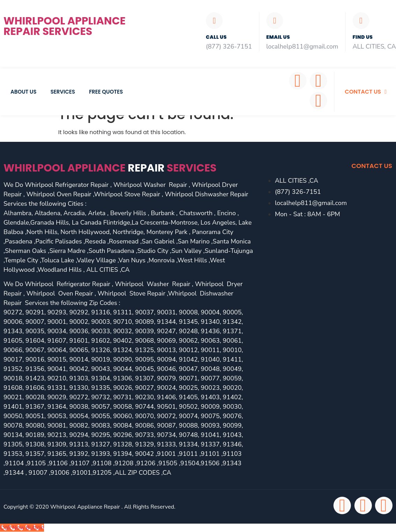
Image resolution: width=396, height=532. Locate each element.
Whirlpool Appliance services (110, 168)
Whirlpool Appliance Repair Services (64, 26)
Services (63, 92)
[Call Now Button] (22, 528)
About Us (23, 92)
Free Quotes (106, 92)
